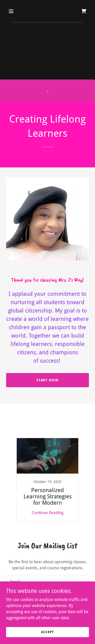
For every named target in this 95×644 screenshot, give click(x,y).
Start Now (48, 380)
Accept (47, 632)
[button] (16, 11)
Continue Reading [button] (48, 513)
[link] (84, 11)
